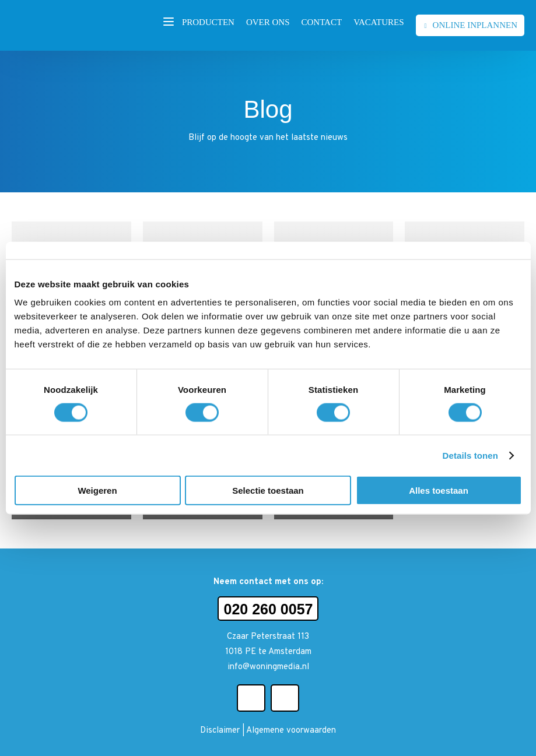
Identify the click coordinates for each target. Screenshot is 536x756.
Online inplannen (475, 25)
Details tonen (470, 455)
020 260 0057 (269, 609)
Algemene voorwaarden (291, 731)
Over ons (268, 22)
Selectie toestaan (268, 490)
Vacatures (379, 22)
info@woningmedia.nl (268, 667)
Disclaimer (220, 731)
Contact (321, 22)
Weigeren (97, 490)
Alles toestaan (439, 490)
